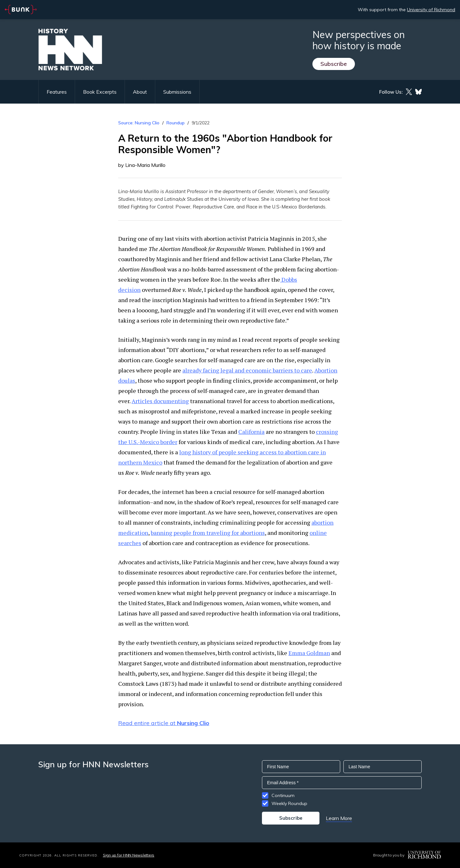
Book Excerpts (100, 92)
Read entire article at (164, 723)
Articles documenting (160, 401)
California (251, 432)
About (140, 92)
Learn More (339, 818)
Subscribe (334, 64)
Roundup (176, 123)
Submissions (177, 92)
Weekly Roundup (289, 803)
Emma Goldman (309, 653)
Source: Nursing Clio (139, 123)
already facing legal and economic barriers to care (247, 370)
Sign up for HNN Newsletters (129, 855)
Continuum (283, 795)
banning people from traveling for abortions (208, 533)
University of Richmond (431, 10)
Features (57, 92)
